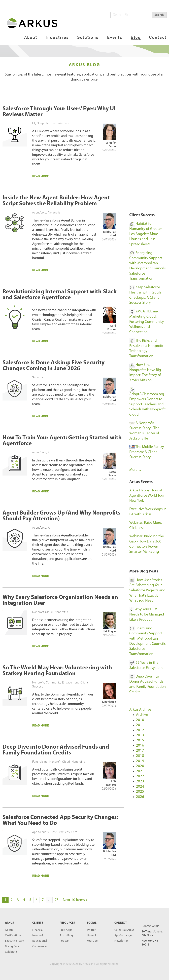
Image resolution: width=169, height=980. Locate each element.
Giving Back (12, 946)
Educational (40, 941)
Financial (38, 930)
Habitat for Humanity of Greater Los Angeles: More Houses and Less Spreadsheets (146, 234)
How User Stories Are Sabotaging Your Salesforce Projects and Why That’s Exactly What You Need (147, 591)
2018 (140, 756)
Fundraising (40, 761)
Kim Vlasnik (109, 702)
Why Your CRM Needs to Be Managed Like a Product (147, 614)
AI (49, 452)
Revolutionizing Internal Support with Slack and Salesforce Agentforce (60, 295)
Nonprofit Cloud (42, 612)
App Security (41, 832)
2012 (140, 730)
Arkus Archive (140, 710)
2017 (140, 751)
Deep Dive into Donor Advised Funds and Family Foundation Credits (56, 750)
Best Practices (60, 832)
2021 (140, 771)
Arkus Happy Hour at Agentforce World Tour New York (147, 496)
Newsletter (121, 941)
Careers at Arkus (124, 930)
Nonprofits (61, 612)
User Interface (60, 123)
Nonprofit (43, 123)
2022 (140, 776)
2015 (140, 740)
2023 (140, 782)
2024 (140, 787)
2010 (140, 720)
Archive (142, 715)
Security (38, 377)
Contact (158, 37)
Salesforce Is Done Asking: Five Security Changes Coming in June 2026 (54, 366)
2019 (140, 761)
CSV (74, 832)
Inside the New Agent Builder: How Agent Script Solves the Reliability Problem (56, 201)
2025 (140, 792)
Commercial (40, 946)
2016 (140, 746)
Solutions (88, 37)
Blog (136, 37)
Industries (57, 37)
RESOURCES (67, 923)
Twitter (91, 930)
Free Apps (66, 930)
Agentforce (39, 212)
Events (115, 37)
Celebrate (11, 952)
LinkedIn (92, 936)
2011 (140, 725)
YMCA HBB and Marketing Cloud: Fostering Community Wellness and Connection (147, 322)
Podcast (64, 941)
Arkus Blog (66, 936)
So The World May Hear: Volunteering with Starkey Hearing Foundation (57, 671)
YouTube (92, 941)
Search (159, 15)
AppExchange (123, 936)
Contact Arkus (150, 926)
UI (34, 123)
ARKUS (9, 923)
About (31, 37)
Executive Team (15, 941)
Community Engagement (62, 682)
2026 (140, 797)
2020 (140, 766)
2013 (140, 735)
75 (57, 900)
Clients (38, 923)
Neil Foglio (109, 631)
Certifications (13, 936)
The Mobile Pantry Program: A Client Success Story (147, 452)
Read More (41, 176)
